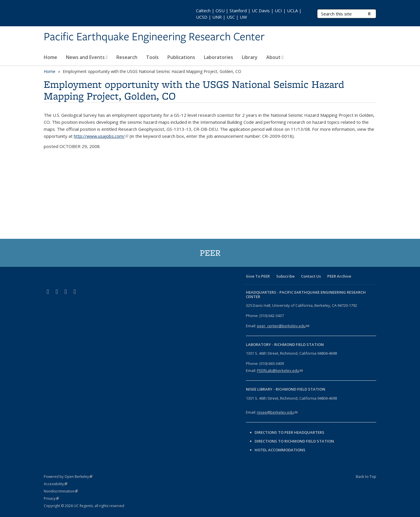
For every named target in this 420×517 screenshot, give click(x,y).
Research (127, 57)
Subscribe (285, 276)
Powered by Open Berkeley (68, 477)
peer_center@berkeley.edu (283, 326)
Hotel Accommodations (280, 450)
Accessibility (56, 484)
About (275, 57)
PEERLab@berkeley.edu (280, 370)
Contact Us (311, 276)
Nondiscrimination (61, 491)
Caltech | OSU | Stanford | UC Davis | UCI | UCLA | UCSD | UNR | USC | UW (249, 14)
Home (50, 57)
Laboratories (218, 57)
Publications (181, 57)
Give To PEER (258, 276)
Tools (152, 57)
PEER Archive (339, 276)
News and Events (87, 57)
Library (250, 57)
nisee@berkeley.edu (277, 412)
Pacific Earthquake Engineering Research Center (154, 37)
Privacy (51, 498)
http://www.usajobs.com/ (101, 136)
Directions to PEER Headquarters (290, 432)
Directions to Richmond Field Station (294, 441)
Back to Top (366, 476)
